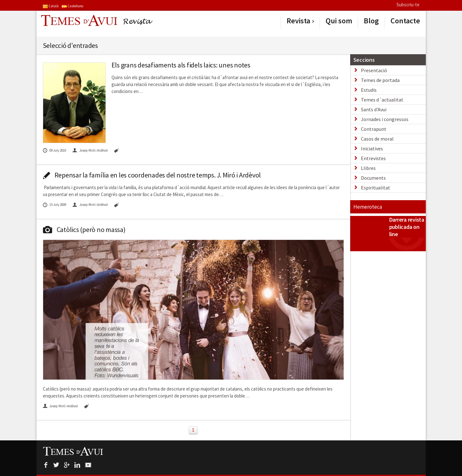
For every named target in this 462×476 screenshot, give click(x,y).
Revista (298, 21)
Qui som (339, 21)
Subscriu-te (408, 5)
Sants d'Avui (374, 109)
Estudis (369, 90)
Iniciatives (372, 148)
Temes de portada (380, 80)
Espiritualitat (376, 188)
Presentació (374, 70)
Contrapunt (374, 129)
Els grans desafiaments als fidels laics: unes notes (181, 65)
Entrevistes (373, 158)
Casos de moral (377, 139)
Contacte (405, 21)
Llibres (368, 168)
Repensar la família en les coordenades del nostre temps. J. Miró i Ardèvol (152, 175)
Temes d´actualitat (382, 100)
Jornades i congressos (385, 119)
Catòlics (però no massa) (84, 229)
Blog (371, 21)
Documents (373, 178)
